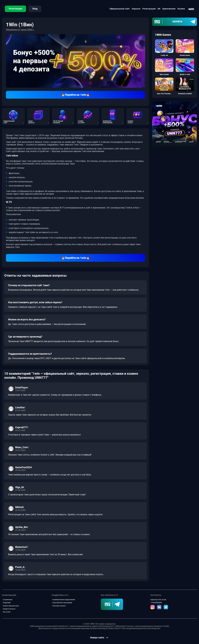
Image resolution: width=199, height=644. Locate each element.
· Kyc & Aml (6, 612)
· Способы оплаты (59, 606)
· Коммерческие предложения (63, 600)
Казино (181, 9)
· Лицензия (6, 603)
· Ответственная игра (10, 606)
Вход (35, 9)
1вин (22, 135)
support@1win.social (158, 600)
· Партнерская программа (62, 603)
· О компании (7, 600)
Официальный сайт (120, 9)
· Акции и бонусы (9, 609)
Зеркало (136, 9)
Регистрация (15, 9)
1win (17, 135)
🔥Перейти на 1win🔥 (76, 95)
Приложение (169, 9)
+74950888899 (156, 603)
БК (159, 9)
